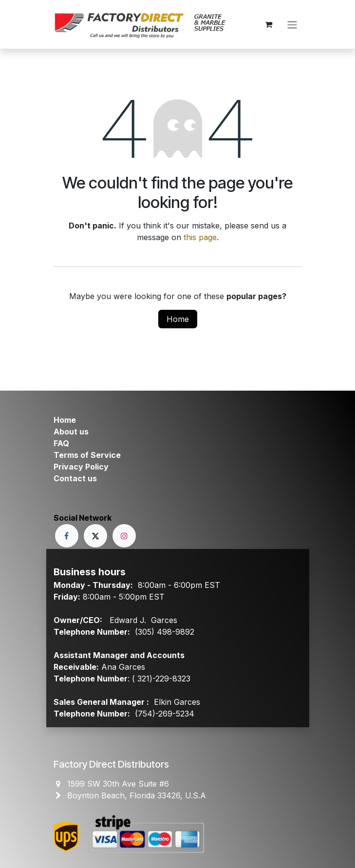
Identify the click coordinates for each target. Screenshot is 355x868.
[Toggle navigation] (292, 24)
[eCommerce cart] (269, 24)
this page (200, 237)
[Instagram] (124, 536)
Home (178, 319)
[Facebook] (67, 536)
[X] (95, 536)
